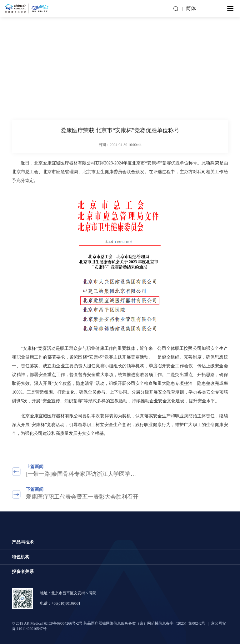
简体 (191, 9)
